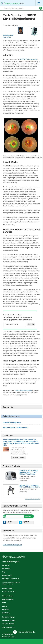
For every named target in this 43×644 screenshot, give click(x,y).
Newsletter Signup (8, 617)
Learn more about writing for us (12, 545)
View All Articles (8, 596)
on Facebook (10, 522)
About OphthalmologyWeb (11, 562)
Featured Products (11, 466)
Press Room (6, 569)
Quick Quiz (8, 435)
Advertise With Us (8, 624)
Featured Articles (8, 599)
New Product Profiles (9, 592)
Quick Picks (6, 613)
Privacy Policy (7, 575)
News (4, 603)
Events (4, 606)
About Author (7, 37)
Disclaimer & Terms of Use (11, 579)
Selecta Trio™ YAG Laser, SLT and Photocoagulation (30, 486)
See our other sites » (9, 637)
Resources (6, 610)
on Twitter (26, 522)
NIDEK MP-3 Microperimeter (28, 59)
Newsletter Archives (9, 620)
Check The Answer (19, 458)
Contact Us (6, 565)
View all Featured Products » (33, 499)
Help (4, 572)
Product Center (7, 589)
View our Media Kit (8, 627)
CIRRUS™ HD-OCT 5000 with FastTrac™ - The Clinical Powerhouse (29, 472)
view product (23, 481)
